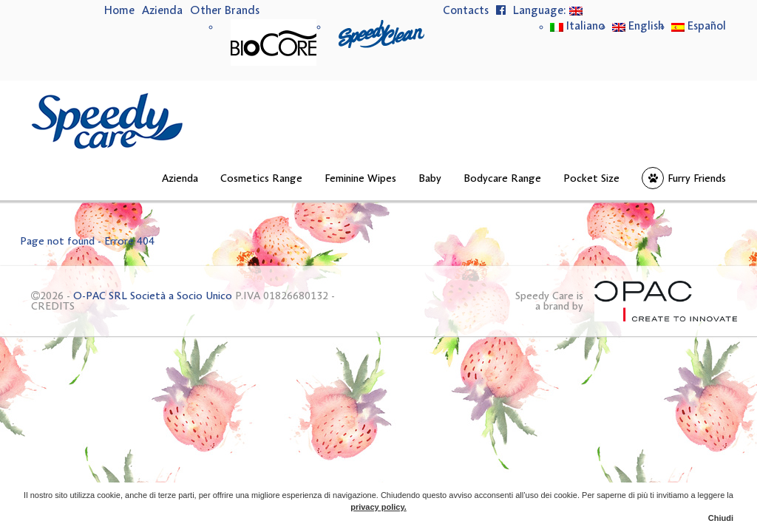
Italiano (577, 27)
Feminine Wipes (360, 179)
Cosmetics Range (261, 179)
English (638, 27)
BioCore (274, 42)
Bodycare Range (502, 179)
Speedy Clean (381, 34)
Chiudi (721, 518)
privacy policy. (378, 507)
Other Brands (225, 11)
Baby (430, 179)
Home (119, 11)
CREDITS (53, 307)
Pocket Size (591, 179)
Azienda (162, 11)
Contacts (466, 11)
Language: (548, 11)
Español (699, 27)
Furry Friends (697, 179)
